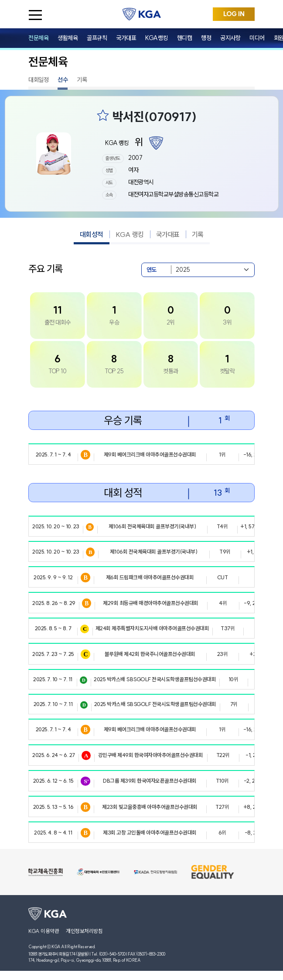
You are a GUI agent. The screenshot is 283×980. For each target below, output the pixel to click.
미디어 (257, 38)
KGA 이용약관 (44, 931)
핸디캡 (185, 38)
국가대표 (126, 38)
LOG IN (234, 14)
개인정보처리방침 (84, 931)
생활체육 (68, 38)
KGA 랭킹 (130, 234)
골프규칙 (97, 38)
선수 (63, 80)
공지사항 (230, 38)
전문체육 (38, 38)
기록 (82, 80)
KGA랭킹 (157, 38)
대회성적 (92, 234)
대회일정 (38, 80)
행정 (206, 38)
